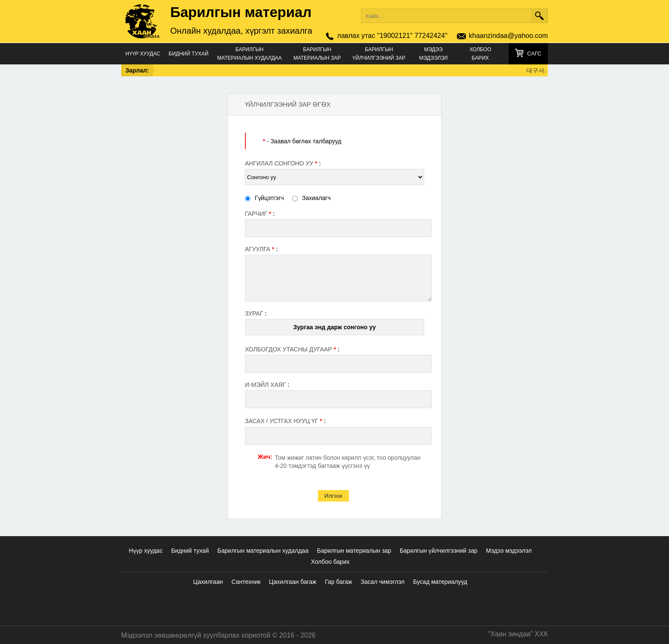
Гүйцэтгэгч (264, 198)
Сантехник (246, 582)
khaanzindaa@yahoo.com (508, 36)
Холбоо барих (480, 54)
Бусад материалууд (440, 582)
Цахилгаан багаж (293, 582)
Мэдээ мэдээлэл (433, 54)
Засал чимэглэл (382, 582)
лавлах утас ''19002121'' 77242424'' (392, 36)
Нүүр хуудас (143, 54)
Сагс (534, 54)
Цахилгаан (208, 582)
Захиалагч (311, 198)
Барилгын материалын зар (317, 54)
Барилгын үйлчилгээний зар (379, 54)
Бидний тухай (188, 54)
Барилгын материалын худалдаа (249, 54)
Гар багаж (338, 582)
